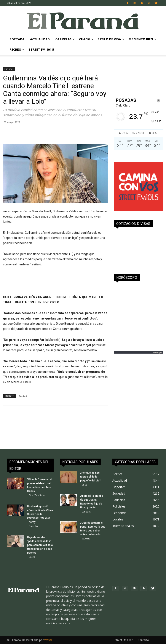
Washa (48, 640)
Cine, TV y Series (37, 495)
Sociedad (86, 539)
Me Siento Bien (142, 39)
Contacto (143, 640)
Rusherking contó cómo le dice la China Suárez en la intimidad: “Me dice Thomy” (40, 514)
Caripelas (65, 39)
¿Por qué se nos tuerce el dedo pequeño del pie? (90, 477)
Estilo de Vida (111, 39)
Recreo (17, 49)
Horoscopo (157, 352)
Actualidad (40, 39)
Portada (17, 39)
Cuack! (86, 39)
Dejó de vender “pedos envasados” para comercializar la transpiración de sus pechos (40, 545)
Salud (84, 485)
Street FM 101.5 (41, 49)
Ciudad (23, 396)
